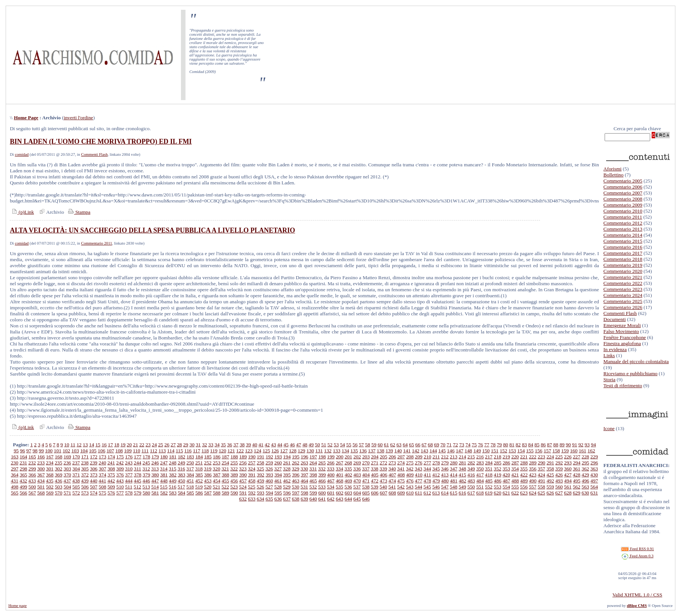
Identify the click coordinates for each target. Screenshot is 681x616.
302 (59, 469)
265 (322, 463)
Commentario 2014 (623, 235)
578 (129, 493)
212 (445, 457)
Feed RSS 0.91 (637, 549)
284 (489, 463)
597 (296, 493)
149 (477, 451)
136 (363, 451)
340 (392, 469)
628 (568, 493)
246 (155, 463)
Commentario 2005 (623, 181)
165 (32, 457)
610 (410, 493)
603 (348, 493)
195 (296, 457)
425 (550, 475)
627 (559, 493)
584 (181, 493)
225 (559, 457)
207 (401, 457)
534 (331, 487)
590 (234, 493)
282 (471, 463)
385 (199, 475)
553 (497, 487)
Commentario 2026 (623, 307)
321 (225, 469)
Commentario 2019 (623, 265)
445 (137, 481)
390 (243, 475)
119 (214, 451)
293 (568, 463)
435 (50, 481)
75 (474, 445)
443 (120, 481)
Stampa (78, 212)
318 (199, 469)
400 (331, 475)
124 (258, 451)
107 (110, 451)
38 (242, 445)
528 (278, 487)
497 (594, 481)
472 (375, 481)
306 (94, 469)
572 (76, 493)
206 (392, 457)
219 (506, 457)
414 (454, 475)
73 (461, 445)
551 (480, 487)
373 (94, 475)
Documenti (615, 319)
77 (487, 445)
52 (330, 445)
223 (541, 457)
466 (322, 481)
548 (454, 487)
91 (575, 445)
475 (401, 481)
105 (93, 451)
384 (190, 475)
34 (217, 445)
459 (260, 481)
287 (515, 463)
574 (94, 493)
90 (568, 445)
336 (357, 469)
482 (462, 481)
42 (267, 445)
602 (340, 493)
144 (433, 451)
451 (190, 481)
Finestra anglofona (622, 343)
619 (489, 493)
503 (59, 487)
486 (498, 481)
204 (375, 457)
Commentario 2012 (623, 223)
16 (104, 445)
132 (328, 451)
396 (296, 475)
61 (386, 445)
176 (129, 457)
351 (489, 469)
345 (436, 469)
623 (524, 493)
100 (49, 451)
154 (521, 451)
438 (76, 481)
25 (160, 445)
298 (23, 469)
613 (436, 493)
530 (295, 487)
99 (41, 451)
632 (243, 499)
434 (41, 481)
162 (591, 451)
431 (15, 481)
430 (594, 475)
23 (148, 445)
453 (208, 481)
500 (32, 487)
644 (348, 499)
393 (269, 475)
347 (454, 469)
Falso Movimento (621, 331)
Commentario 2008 (623, 199)
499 (23, 487)
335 (348, 469)
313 (155, 469)
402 (348, 475)
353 (506, 469)
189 (243, 457)
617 (471, 493)
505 (76, 487)
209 (419, 457)
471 (366, 481)
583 (173, 493)
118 (205, 451)
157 (547, 451)
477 (418, 481)
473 (383, 481)
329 (295, 469)
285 (498, 463)
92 (581, 445)
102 (66, 451)
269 (357, 463)
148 (468, 451)
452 (199, 481)
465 (313, 481)
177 (138, 457)
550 (471, 487)
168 (59, 457)
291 (550, 463)
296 (594, 463)
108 (119, 451)
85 (537, 445)
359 (559, 469)
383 (181, 475)
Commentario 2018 (623, 259)
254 (225, 463)
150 (486, 451)
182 (181, 457)
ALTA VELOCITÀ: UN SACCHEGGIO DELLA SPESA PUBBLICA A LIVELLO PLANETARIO (152, 230)
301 (50, 469)
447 (155, 481)
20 (129, 445)
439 (85, 481)
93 (587, 445)
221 (524, 457)
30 (192, 445)
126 (275, 451)
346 (445, 469)
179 (155, 457)
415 (462, 475)
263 (304, 463)
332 (322, 469)
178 (146, 457)
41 (261, 445)
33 (211, 445)
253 (217, 463)
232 (32, 463)
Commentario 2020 (623, 271)
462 (287, 481)
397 (304, 475)
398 (313, 475)
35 (223, 445)
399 (322, 475)
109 (128, 451)
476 (410, 481)
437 (67, 481)
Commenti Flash (95, 154)
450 (181, 481)
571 (67, 493)
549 (462, 487)
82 (518, 445)
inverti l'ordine (78, 118)
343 (418, 469)
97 (29, 451)
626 (550, 493)
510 (120, 487)
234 (50, 463)
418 (489, 475)
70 (443, 445)
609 (401, 493)
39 (249, 445)
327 (278, 469)
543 (410, 487)
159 (565, 451)
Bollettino (613, 175)
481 (454, 481)
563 (585, 487)
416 (471, 475)
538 (366, 487)
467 (331, 481)
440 (94, 481)
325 (260, 469)
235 (58, 463)
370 (67, 475)
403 (357, 475)
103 (75, 451)
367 (41, 475)
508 (102, 487)
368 (50, 475)
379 (146, 475)
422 (524, 475)
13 (85, 445)
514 (155, 487)
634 (260, 499)
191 (261, 457)
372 (85, 475)
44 (280, 445)
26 (167, 445)
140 (398, 451)
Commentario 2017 (623, 253)
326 (269, 469)
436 (58, 481)
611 (419, 493)
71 (449, 445)
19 (123, 445)
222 (533, 457)
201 (348, 457)
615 (454, 493)
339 (383, 469)
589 (225, 493)
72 (455, 445)
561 (568, 487)
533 (322, 487)
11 (73, 445)
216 (480, 457)
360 (568, 469)
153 (512, 451)
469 (348, 481)
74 (468, 445)
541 (392, 487)
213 (454, 457)
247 (164, 463)
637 (287, 499)
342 (410, 469)
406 (383, 475)
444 (129, 481)
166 (41, 457)
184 (199, 457)
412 (436, 475)
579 (138, 493)
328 (287, 469)
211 (436, 457)
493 (559, 481)
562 (576, 487)
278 (436, 463)
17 (110, 445)
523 (234, 487)
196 (304, 457)
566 (23, 493)
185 (208, 457)
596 (287, 493)
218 (497, 457)
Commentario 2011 (97, 243)
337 (366, 469)
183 (190, 457)
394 (278, 475)
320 (216, 469)
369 (59, 475)
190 (252, 457)
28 (179, 445)
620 (497, 493)
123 (249, 451)
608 (392, 493)
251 (199, 463)
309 (120, 469)
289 (533, 463)
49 (311, 445)
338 (375, 469)
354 (515, 469)
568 (41, 493)
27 (173, 445)
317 (190, 469)
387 (217, 475)
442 (111, 481)
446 (146, 481)
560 (559, 487)
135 (354, 451)
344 (427, 469)
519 (199, 487)
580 (146, 493)
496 (585, 481)
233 (41, 463)
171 (85, 457)
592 (252, 493)
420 (506, 475)
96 (22, 451)
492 (550, 481)
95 (16, 451)
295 (585, 463)
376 (120, 475)
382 (173, 475)
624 (533, 493)
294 (577, 463)
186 (217, 457)
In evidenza (615, 349)
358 (550, 469)
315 (173, 469)
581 (155, 493)
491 (541, 481)
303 (67, 469)
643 (339, 499)
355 (524, 469)
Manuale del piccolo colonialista (636, 361)
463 (296, 481)
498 (15, 487)
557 (533, 487)
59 (374, 445)
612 (427, 493)
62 (393, 445)
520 (208, 487)
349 (471, 469)
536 (348, 487)
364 (15, 475)
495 (577, 481)
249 (181, 463)
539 (375, 487)
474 (392, 481)
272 (383, 463)
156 (539, 451)
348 (462, 469)
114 (171, 451)
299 (32, 469)
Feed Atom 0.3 (637, 556)
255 (234, 463)
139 (389, 451)
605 (366, 493)
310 (129, 469)
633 (252, 499)
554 (506, 487)
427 (568, 475)
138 (380, 451)
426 (559, 475)
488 (515, 481)
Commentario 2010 (623, 211)
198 (322, 457)
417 (480, 475)
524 (243, 487)
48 (305, 445)
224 (550, 457)
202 (357, 457)
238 (85, 463)
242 (120, 463)
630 (585, 493)
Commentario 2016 (623, 247)
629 (576, 493)
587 (208, 493)
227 (576, 457)
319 (208, 469)
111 (145, 451)
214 (462, 457)
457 (243, 481)
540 (383, 487)
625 (541, 493)
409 (410, 475)
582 (164, 493)
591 (243, 493)
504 (67, 487)
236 (67, 463)
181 (173, 457)
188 (234, 457)
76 (480, 445)
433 (32, 481)
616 (462, 493)
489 (524, 481)
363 (594, 469)
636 (278, 499)
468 (339, 481)
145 (442, 451)
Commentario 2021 (623, 277)
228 (585, 457)
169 (67, 457)
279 (445, 463)
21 (135, 445)
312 (146, 469)
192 (269, 457)
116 (188, 451)
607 (383, 493)
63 (399, 445)
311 (138, 469)
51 (324, 445)
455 (225, 481)
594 (269, 493)
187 (225, 457)
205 (383, 457)
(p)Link (22, 212)
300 (41, 469)
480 (445, 481)
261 (287, 463)
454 (217, 481)
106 (102, 451)
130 (310, 451)
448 (164, 481)
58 (367, 445)
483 (471, 481)
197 (313, 457)
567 (32, 493)
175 (120, 457)
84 (531, 445)
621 (506, 493)
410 (419, 475)
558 (541, 487)
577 (120, 493)
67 (424, 445)
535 (339, 487)
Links (609, 355)
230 (15, 463)
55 (349, 445)
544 (418, 487)
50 (317, 445)
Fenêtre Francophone (625, 337)
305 (85, 469)
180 (164, 457)
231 (23, 463)
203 (366, 457)
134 (345, 451)
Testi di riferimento (623, 386)
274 (401, 463)
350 (480, 469)
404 (366, 475)
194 (287, 457)
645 (357, 499)
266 (331, 463)
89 (562, 445)
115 (179, 451)
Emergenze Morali (622, 325)
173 (102, 457)
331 (313, 469)
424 (541, 475)
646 (366, 499)
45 (286, 445)
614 (445, 493)
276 (418, 463)
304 (76, 469)
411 (427, 475)
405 (375, 475)
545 (427, 487)
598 (304, 493)
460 (269, 481)
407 (392, 475)
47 (299, 445)
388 (225, 475)
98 (35, 451)
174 (111, 457)
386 (208, 475)
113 (162, 451)
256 (243, 463)
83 (524, 445)
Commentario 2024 (623, 295)
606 (375, 493)
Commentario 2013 (623, 229)
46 (292, 445)
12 (79, 445)
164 (23, 457)
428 (576, 475)
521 (216, 487)
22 (142, 445)
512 (137, 487)
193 (278, 457)
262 (296, 463)
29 (186, 445)
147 (459, 451)
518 (190, 487)
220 (515, 457)
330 (304, 469)
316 (181, 469)
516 (173, 487)
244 (137, 463)
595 (278, 493)
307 (102, 469)
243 (129, 463)
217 (489, 457)
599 (313, 493)
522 (225, 487)
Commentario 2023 (623, 289)
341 (401, 469)
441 (102, 481)
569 (50, 493)
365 (23, 475)
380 (155, 475)
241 (111, 463)
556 (524, 487)
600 (322, 493)
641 (322, 499)
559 (550, 487)
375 (111, 475)
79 (499, 445)
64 (405, 445)
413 (445, 475)
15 (98, 445)
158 (556, 451)
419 (497, 475)
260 (278, 463)
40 (255, 445)
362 (585, 469)
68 (430, 445)
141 (407, 451)
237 (76, 463)
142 (416, 451)
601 (331, 493)
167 (50, 457)
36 (230, 445)
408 (401, 475)
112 (154, 451)
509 (111, 487)
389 (234, 475)
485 (489, 481)
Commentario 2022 (623, 283)
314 (164, 469)
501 (41, 487)
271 (375, 463)
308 (111, 469)
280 (454, 463)
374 (102, 475)
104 (84, 451)
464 (304, 481)
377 (129, 475)
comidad (22, 154)
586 (199, 493)
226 (568, 457)
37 (236, 445)
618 (480, 493)
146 (451, 451)
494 (568, 481)
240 (102, 463)
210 (427, 457)
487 (506, 481)
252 (208, 463)
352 (497, 469)
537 (357, 487)
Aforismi (613, 169)
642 (331, 499)
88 (556, 445)
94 (594, 445)
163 (15, 457)
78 (493, 445)
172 (94, 457)
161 (582, 451)
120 (222, 451)
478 (427, 481)
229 (594, 457)
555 (515, 487)
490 (533, 481)
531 (304, 487)
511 (129, 487)
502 (50, 487)
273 (392, 463)
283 (480, 463)
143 (424, 451)
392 (261, 475)
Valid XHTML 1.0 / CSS (637, 595)
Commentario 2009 (623, 205)
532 (313, 487)
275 (410, 463)
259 (269, 463)
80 (505, 445)
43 (273, 445)
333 (331, 469)
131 (319, 451)
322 (234, 469)
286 (506, 463)
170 (76, 457)
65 (411, 445)
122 (240, 451)
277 (427, 463)
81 (512, 445)
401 (340, 475)
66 (418, 445)
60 (380, 445)
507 (94, 487)
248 (173, 463)
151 (495, 451)
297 (15, 469)
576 (111, 493)
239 (94, 463)
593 (261, 493)
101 (58, 451)
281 (462, 463)
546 (436, 487)
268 (348, 463)
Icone (609, 428)
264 (313, 463)
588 (217, 493)
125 (266, 451)
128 (293, 451)
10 (67, 445)
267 (339, 463)
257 (252, 463)
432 (23, 481)
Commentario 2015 (623, 241)
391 (252, 475)
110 (137, 451)
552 (489, 487)
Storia (610, 379)
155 (530, 451)
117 (197, 451)
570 (59, 493)
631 (594, 493)
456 (234, 481)
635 (269, 499)
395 (287, 475)
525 (252, 487)
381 (164, 475)
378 (138, 475)
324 (252, 469)
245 (146, 463)
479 (436, 481)
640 (313, 499)
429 (585, 475)
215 (471, 457)
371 (76, 475)
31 (198, 445)
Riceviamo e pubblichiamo (631, 373)
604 (357, 493)
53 (336, 445)
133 (337, 451)
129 (301, 451)
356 (533, 469)
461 (278, 481)
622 (515, 493)
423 (533, 475)
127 (284, 451)
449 (173, 481)
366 (32, 475)
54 (343, 445)
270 (366, 463)
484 (480, 481)
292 (559, 463)
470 (357, 481)
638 (296, 499)
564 (594, 487)
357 (541, 469)
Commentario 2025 (623, 301)
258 (260, 463)
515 (164, 487)
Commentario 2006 (623, 187)
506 (85, 487)
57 (361, 445)
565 (15, 493)
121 (231, 451)
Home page (17, 606)
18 (116, 445)
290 (541, 463)
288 (524, 463)
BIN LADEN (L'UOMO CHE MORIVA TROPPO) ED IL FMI (101, 141)
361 (576, 469)
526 (260, 487)
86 (543, 445)
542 (401, 487)
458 (252, 481)
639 (304, 499)
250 (190, 463)
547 (445, 487)
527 (269, 487)
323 (243, 469)
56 (355, 445)
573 (85, 493)
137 (372, 451)
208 (410, 457)
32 (204, 445)
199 (331, 457)
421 (515, 475)
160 (574, 451)
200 (340, 457)
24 (154, 445)
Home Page (26, 118)
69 (437, 445)
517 (181, 487)
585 (190, 493)
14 (92, 445)
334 (339, 469)
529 (287, 487)
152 (503, 451)
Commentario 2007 (623, 193)
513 (146, 487)
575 (102, 493)
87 (550, 445)
